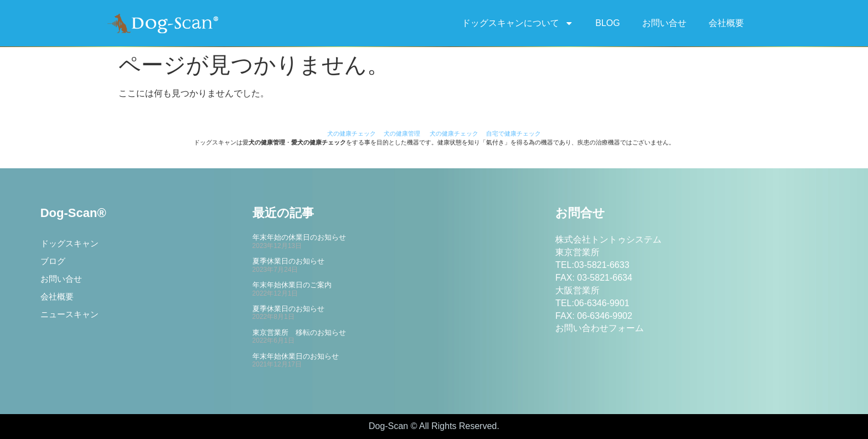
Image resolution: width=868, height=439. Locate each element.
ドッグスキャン (71, 244)
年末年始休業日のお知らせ (296, 356)
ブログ (54, 263)
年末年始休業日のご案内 (292, 285)
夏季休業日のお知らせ (288, 261)
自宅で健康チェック (513, 133)
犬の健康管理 (402, 133)
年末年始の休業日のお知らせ (299, 237)
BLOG (608, 23)
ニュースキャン (71, 320)
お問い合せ (664, 23)
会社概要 (726, 23)
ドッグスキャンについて (518, 23)
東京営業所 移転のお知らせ (299, 332)
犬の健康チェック (352, 133)
